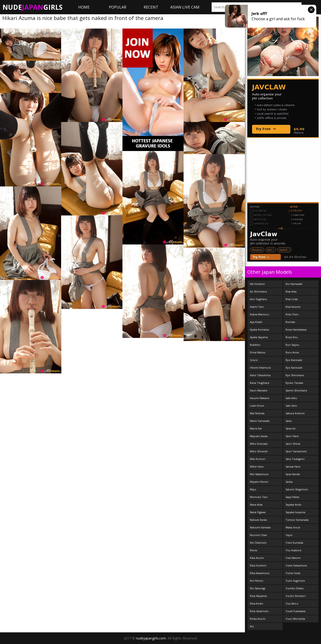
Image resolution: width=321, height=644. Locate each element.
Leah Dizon (257, 406)
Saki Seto (291, 406)
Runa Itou (292, 337)
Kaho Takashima (260, 375)
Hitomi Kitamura (260, 368)
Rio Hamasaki (294, 284)
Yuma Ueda (293, 573)
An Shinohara (258, 291)
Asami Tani (257, 307)
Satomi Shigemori (297, 489)
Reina (253, 550)
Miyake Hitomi (259, 482)
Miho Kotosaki (259, 444)
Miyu (253, 489)
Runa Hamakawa (296, 329)
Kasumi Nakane (260, 398)
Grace (254, 360)
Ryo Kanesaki (294, 360)
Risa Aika (291, 291)
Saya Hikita (292, 497)
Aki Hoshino (257, 284)
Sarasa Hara (293, 466)
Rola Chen (292, 314)
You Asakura (293, 550)
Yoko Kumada (294, 543)
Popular (118, 7)
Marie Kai (256, 428)
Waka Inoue (293, 527)
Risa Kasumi (293, 307)
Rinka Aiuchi (258, 619)
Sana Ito (291, 428)
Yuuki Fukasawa (296, 611)
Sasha (289, 482)
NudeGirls (32, 7)
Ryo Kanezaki (294, 368)
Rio (252, 626)
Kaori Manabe (259, 390)
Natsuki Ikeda (258, 520)
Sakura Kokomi (295, 413)
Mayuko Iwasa (259, 436)
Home (84, 7)
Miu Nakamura (259, 474)
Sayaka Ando (294, 505)
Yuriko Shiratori (296, 596)
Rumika (290, 322)
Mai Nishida (257, 413)
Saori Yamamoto (296, 451)
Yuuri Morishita (295, 619)
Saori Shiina (293, 444)
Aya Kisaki (256, 322)
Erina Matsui (258, 352)
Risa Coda (292, 299)
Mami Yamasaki (260, 421)
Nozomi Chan (258, 535)
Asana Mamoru (259, 314)
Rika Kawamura (260, 573)
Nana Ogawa (258, 512)
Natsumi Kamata (260, 527)
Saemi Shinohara (296, 390)
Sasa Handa (293, 474)
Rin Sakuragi (258, 588)
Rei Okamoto (258, 543)
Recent (151, 7)
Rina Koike (257, 603)
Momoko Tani (259, 497)
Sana (289, 421)
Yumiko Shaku (295, 588)
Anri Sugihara (258, 299)
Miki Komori (258, 459)
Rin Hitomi (257, 581)
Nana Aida (256, 505)
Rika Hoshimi (258, 565)
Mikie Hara (257, 466)
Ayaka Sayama (259, 337)
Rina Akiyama (258, 596)
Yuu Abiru (292, 603)
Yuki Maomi (293, 558)
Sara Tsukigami (295, 459)
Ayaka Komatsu (260, 329)
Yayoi (289, 535)
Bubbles (255, 345)
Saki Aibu (291, 398)
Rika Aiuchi (257, 558)
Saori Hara (292, 436)
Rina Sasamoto (259, 611)
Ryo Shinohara (295, 375)
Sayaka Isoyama (295, 512)
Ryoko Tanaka (294, 383)
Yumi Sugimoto (295, 581)
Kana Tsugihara (260, 383)
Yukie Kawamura (296, 565)
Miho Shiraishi (259, 451)
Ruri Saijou (292, 345)
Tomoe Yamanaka (297, 520)
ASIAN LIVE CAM (185, 7)
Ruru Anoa (292, 352)
